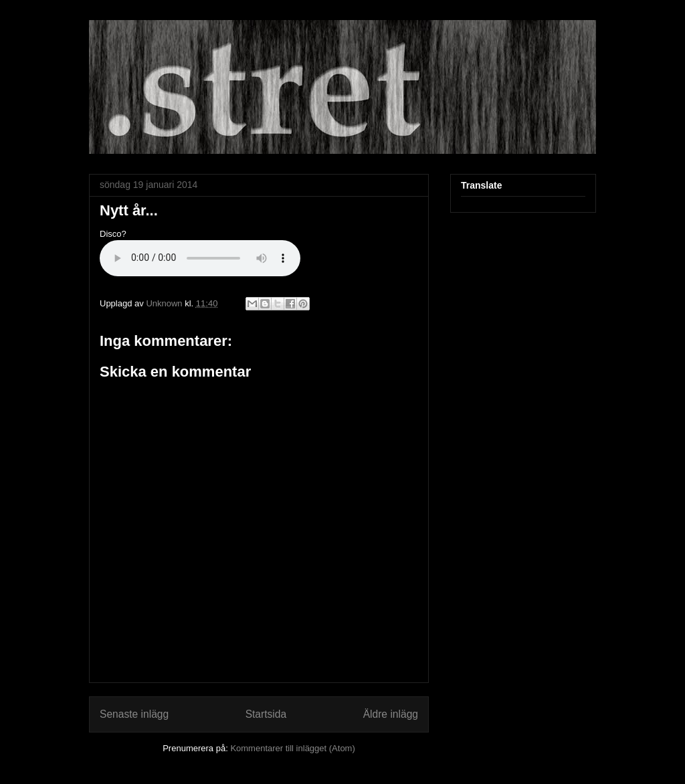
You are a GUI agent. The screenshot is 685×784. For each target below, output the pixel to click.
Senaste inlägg (134, 714)
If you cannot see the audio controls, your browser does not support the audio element (200, 258)
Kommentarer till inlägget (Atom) (292, 748)
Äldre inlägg (391, 714)
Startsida (266, 714)
